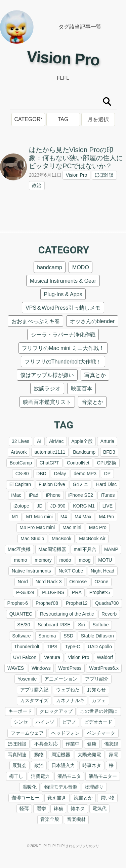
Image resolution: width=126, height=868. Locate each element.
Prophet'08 (47, 603)
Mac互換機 (19, 549)
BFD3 (109, 452)
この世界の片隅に (99, 711)
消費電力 (40, 776)
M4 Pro (107, 517)
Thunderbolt (27, 647)
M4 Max (83, 517)
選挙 (41, 808)
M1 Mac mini (39, 517)
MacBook (61, 539)
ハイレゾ (45, 722)
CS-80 (22, 474)
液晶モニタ (69, 776)
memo (21, 560)
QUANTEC (21, 614)
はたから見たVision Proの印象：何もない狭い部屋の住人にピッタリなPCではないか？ (76, 158)
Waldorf (105, 657)
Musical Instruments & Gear (63, 281)
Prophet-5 (100, 592)
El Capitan (20, 484)
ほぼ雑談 (104, 175)
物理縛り (94, 787)
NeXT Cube (71, 571)
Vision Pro (77, 175)
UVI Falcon (25, 657)
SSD (68, 636)
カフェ (99, 700)
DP (107, 474)
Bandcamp (84, 452)
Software (21, 636)
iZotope (21, 506)
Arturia (107, 441)
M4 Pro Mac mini (37, 527)
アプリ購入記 (34, 690)
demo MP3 (85, 474)
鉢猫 (58, 808)
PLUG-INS (53, 592)
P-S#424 (25, 592)
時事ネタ (92, 765)
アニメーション (61, 679)
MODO (81, 267)
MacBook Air (92, 539)
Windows (41, 668)
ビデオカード (98, 722)
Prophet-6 (18, 603)
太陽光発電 (89, 755)
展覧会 (19, 765)
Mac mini (72, 527)
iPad (34, 495)
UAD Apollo (100, 647)
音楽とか (92, 402)
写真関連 (17, 755)
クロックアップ (56, 711)
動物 (39, 755)
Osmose (78, 582)
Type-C (72, 647)
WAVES (16, 668)
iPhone (53, 495)
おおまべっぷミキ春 (36, 321)
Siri (81, 625)
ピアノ (69, 722)
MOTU (105, 560)
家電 (114, 755)
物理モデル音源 (61, 787)
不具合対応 (46, 744)
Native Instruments (31, 571)
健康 (92, 744)
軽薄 (24, 808)
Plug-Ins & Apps (63, 294)
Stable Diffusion (97, 636)
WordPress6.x (104, 668)
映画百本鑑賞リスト (47, 402)
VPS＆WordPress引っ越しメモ (63, 308)
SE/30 (24, 625)
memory (43, 560)
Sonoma (47, 636)
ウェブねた (68, 690)
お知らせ (96, 690)
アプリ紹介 (97, 679)
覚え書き (57, 798)
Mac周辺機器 (52, 549)
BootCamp (21, 463)
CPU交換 (107, 463)
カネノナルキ (70, 700)
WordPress (70, 668)
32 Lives (20, 441)
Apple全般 (82, 441)
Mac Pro (98, 527)
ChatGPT (49, 463)
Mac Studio (32, 539)
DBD (41, 474)
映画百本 (82, 389)
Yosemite (27, 679)
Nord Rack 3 (49, 582)
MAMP (111, 549)
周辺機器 (61, 755)
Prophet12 (77, 603)
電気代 (99, 808)
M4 (64, 517)
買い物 (108, 798)
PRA (77, 592)
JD (39, 506)
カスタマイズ (34, 700)
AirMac (56, 441)
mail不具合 (85, 549)
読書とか (83, 798)
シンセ (21, 722)
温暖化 (30, 787)
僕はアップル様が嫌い (47, 375)
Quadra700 (107, 603)
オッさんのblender (92, 321)
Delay (60, 474)
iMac (16, 495)
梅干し (16, 776)
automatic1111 (50, 452)
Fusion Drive (52, 484)
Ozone (101, 582)
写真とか (95, 375)
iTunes (108, 495)
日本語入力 (63, 765)
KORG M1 (84, 506)
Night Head (102, 571)
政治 (37, 185)
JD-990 (58, 506)
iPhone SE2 (81, 495)
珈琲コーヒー (26, 798)
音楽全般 (50, 819)
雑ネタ (78, 808)
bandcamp (50, 267)
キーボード (20, 711)
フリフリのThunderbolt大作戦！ (63, 362)
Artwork (19, 452)
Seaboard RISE (54, 625)
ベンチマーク (101, 733)
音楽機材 (76, 819)
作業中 (73, 744)
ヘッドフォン (66, 733)
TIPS (52, 647)
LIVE (108, 506)
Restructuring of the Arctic (67, 614)
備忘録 (111, 744)
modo (65, 560)
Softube (100, 625)
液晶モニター (103, 776)
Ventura (52, 657)
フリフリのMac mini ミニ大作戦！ (63, 348)
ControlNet (78, 463)
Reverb (109, 614)
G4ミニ (80, 484)
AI (39, 441)
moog (85, 560)
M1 (15, 517)
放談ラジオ (47, 389)
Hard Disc (106, 484)
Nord (23, 582)
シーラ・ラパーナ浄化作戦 (63, 335)
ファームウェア (27, 733)
